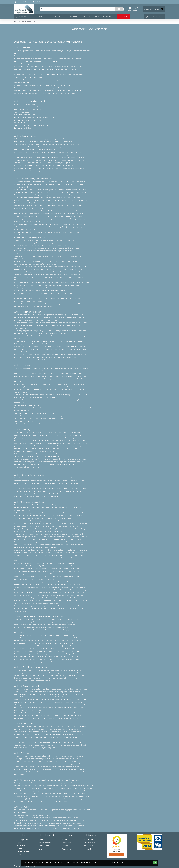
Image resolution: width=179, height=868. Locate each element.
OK (155, 862)
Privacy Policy (121, 862)
